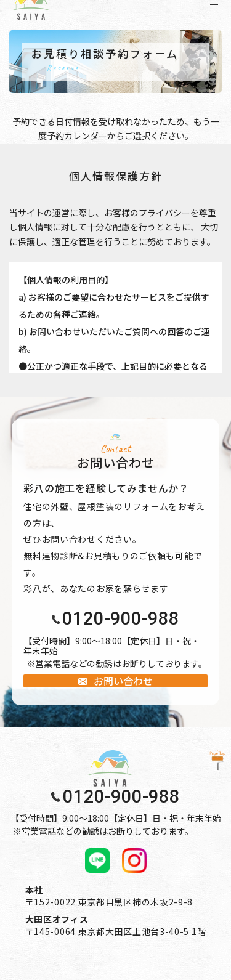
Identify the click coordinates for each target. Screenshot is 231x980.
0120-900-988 (121, 619)
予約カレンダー (77, 136)
